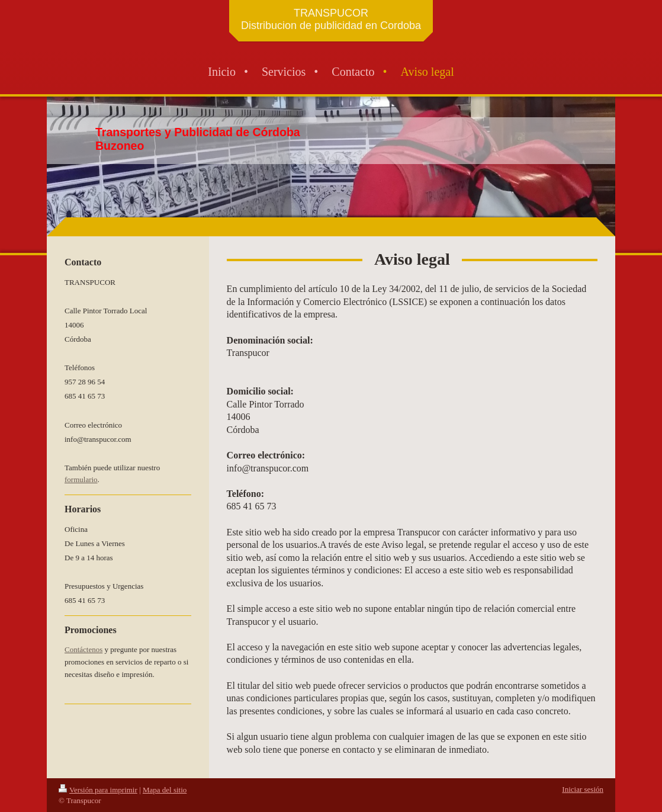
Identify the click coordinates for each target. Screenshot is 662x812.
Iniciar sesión (583, 789)
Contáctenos (83, 649)
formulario (81, 479)
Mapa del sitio (165, 790)
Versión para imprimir (98, 790)
